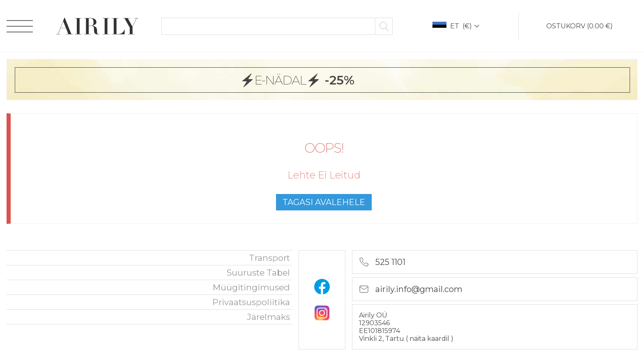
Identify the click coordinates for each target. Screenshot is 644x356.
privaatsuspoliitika (251, 302)
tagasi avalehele (324, 202)
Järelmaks (268, 317)
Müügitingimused (251, 287)
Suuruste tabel (258, 273)
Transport (269, 258)
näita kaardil (430, 339)
